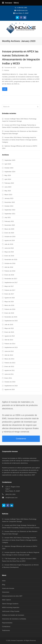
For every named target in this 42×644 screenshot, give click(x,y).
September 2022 (10, 210)
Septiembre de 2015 (11, 321)
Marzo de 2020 (9, 229)
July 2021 (8, 217)
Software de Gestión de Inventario (13, 615)
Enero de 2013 (9, 367)
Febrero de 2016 (10, 309)
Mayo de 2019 (9, 252)
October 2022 (9, 206)
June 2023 (8, 187)
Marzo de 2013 (9, 359)
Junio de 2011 (9, 374)
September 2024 (10, 172)
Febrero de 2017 (10, 290)
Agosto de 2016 (10, 298)
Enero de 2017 (9, 294)
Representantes (7, 623)
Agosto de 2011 (10, 370)
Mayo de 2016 (9, 302)
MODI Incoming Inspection (11, 607)
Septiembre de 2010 (11, 386)
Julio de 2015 (9, 325)
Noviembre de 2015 (11, 317)
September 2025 (10, 160)
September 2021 (10, 214)
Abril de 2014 (9, 340)
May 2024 (8, 175)
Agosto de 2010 (10, 389)
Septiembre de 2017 (11, 282)
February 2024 (9, 183)
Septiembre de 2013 (11, 347)
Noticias (7, 70)
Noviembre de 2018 (11, 260)
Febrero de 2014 (10, 344)
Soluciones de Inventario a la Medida (14, 619)
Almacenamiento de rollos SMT (12, 596)
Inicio (4, 581)
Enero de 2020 (9, 233)
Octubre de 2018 (10, 263)
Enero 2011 (8, 378)
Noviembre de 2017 (11, 279)
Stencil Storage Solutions (10, 604)
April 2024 (8, 179)
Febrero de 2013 (10, 363)
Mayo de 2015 (9, 328)
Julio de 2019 (9, 244)
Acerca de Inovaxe (8, 588)
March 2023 (8, 195)
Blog (4, 585)
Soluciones (6, 592)
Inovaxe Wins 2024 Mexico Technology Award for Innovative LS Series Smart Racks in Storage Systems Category (20, 140)
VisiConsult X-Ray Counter (11, 611)
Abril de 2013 (9, 355)
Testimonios (6, 630)
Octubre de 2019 (10, 237)
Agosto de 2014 (10, 336)
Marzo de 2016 (9, 305)
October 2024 (9, 168)
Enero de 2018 (9, 275)
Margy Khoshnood (26, 68)
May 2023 (8, 191)
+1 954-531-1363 (22, 8)
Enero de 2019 (9, 256)
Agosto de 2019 (10, 240)
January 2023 (9, 198)
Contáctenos (21, 439)
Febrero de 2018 (10, 271)
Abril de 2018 (9, 267)
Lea (5, 89)
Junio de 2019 (9, 248)
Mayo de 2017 (9, 286)
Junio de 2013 (9, 351)
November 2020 (10, 225)
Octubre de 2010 (10, 382)
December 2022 (10, 202)
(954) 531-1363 (10, 494)
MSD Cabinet (6, 600)
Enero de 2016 (9, 313)
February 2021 (9, 221)
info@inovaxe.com (22, 10)
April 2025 (8, 164)
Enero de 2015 (9, 332)
